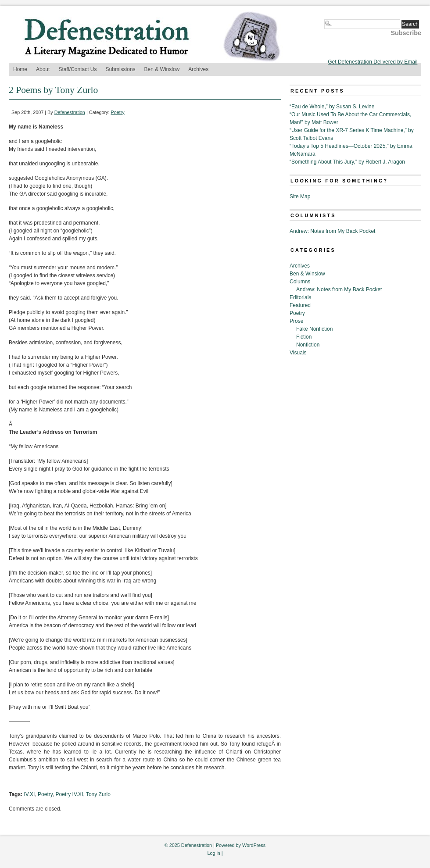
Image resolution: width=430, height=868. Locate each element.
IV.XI (29, 794)
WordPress (254, 845)
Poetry (118, 112)
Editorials (300, 297)
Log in (213, 853)
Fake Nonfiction (314, 329)
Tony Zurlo (98, 794)
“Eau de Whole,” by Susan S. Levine (332, 107)
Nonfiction (308, 345)
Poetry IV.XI (70, 794)
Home (20, 69)
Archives (198, 69)
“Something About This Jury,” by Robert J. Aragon (347, 162)
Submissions (121, 69)
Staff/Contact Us (77, 69)
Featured (300, 305)
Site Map (300, 196)
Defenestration (70, 112)
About (43, 69)
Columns (300, 282)
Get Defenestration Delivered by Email (373, 62)
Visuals (298, 353)
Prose (296, 321)
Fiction (304, 337)
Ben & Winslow (162, 69)
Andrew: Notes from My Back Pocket (332, 231)
